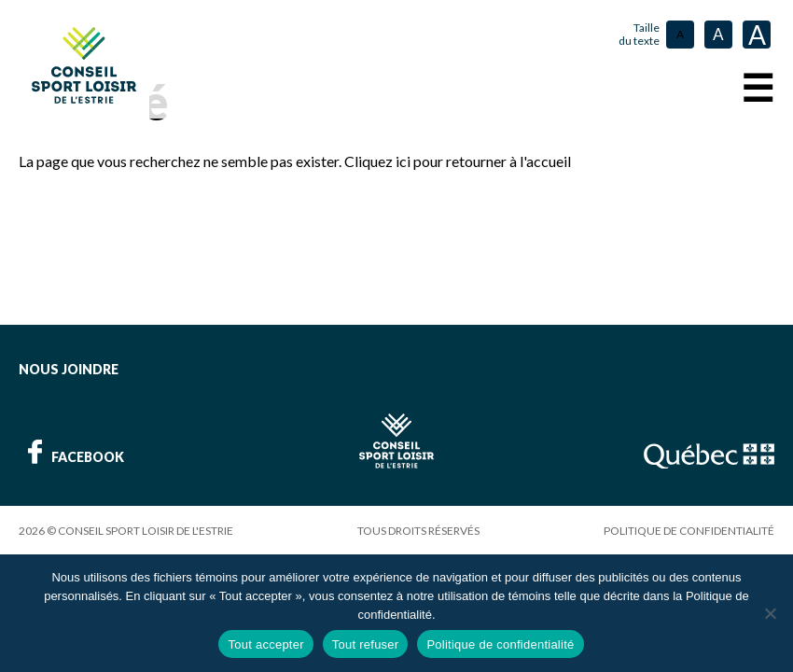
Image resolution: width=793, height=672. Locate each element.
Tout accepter (265, 644)
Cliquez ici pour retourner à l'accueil (458, 161)
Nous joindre (69, 369)
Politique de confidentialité (689, 531)
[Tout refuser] (770, 613)
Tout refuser (366, 644)
